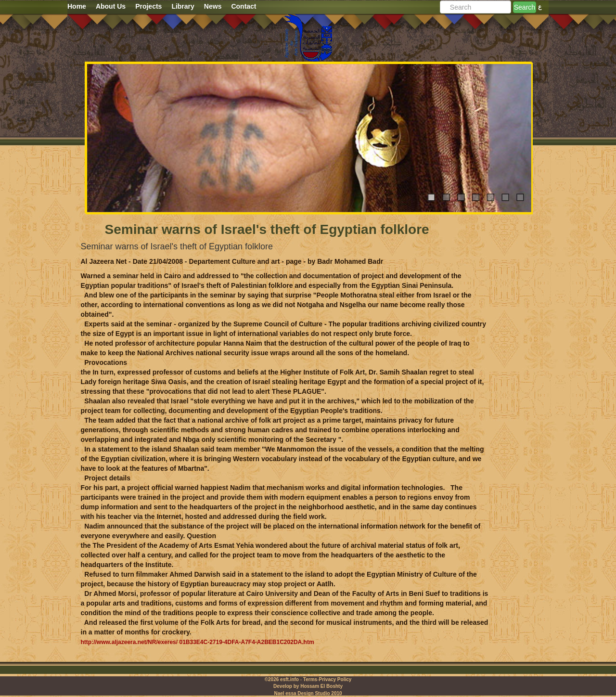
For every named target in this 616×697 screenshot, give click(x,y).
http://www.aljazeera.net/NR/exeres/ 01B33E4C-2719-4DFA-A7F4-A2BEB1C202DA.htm (198, 642)
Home (77, 6)
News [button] (213, 6)
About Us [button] (111, 6)
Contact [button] (244, 6)
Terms (310, 679)
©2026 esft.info (282, 679)
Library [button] (183, 6)
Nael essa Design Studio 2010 (308, 693)
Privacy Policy (335, 679)
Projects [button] (148, 6)
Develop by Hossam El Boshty (308, 686)
